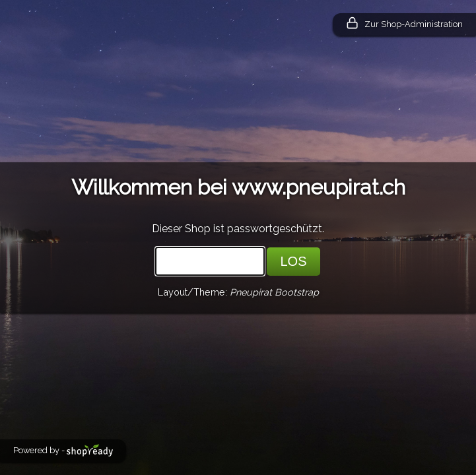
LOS (293, 261)
